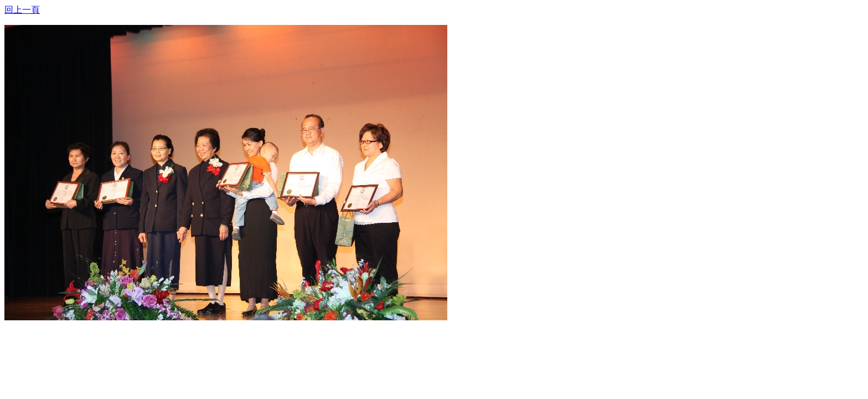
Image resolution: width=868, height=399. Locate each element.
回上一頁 (22, 10)
